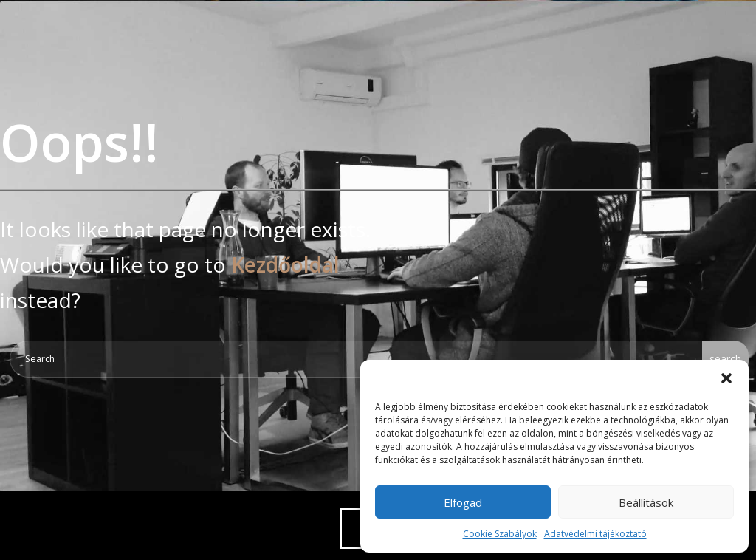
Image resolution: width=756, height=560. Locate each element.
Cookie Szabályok (500, 534)
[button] (726, 378)
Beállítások (646, 502)
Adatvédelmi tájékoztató (595, 534)
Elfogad (463, 502)
